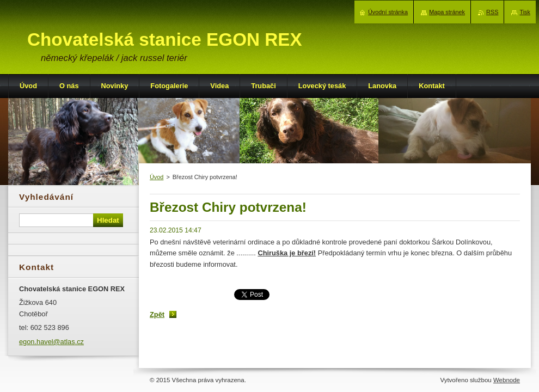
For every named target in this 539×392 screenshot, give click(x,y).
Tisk (525, 12)
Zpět (157, 314)
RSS (492, 12)
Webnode (507, 380)
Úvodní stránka (388, 12)
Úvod (157, 177)
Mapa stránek (447, 12)
